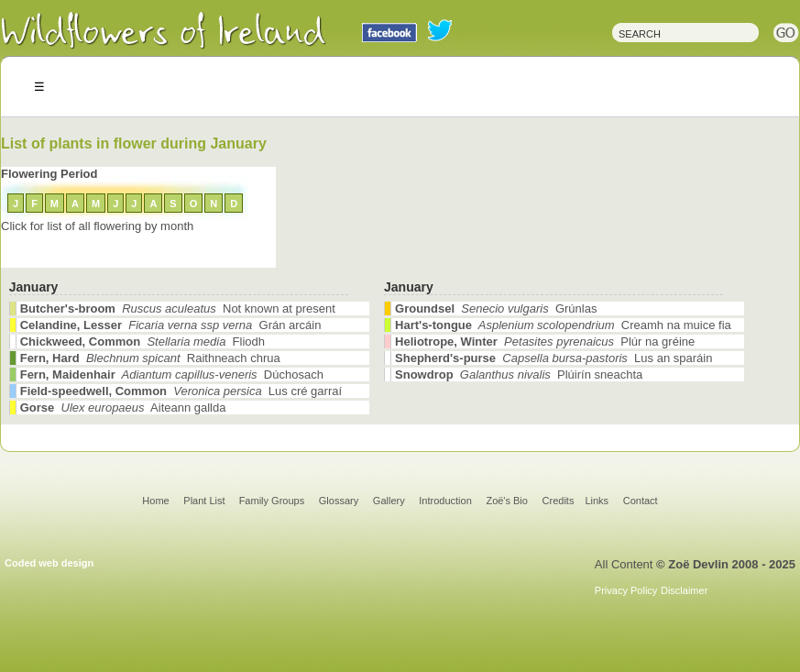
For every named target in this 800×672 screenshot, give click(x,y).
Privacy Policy (626, 590)
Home (155, 501)
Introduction (445, 501)
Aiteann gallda (123, 408)
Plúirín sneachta (519, 375)
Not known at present (178, 308)
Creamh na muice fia (563, 325)
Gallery (389, 501)
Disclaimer (684, 590)
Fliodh (142, 342)
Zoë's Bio (507, 501)
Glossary (339, 501)
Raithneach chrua (150, 358)
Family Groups (272, 501)
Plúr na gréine (545, 342)
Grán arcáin (171, 325)
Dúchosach (172, 375)
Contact (641, 501)
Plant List (205, 501)
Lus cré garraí (181, 391)
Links (597, 501)
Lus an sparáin (553, 358)
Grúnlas (496, 308)
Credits (559, 501)
